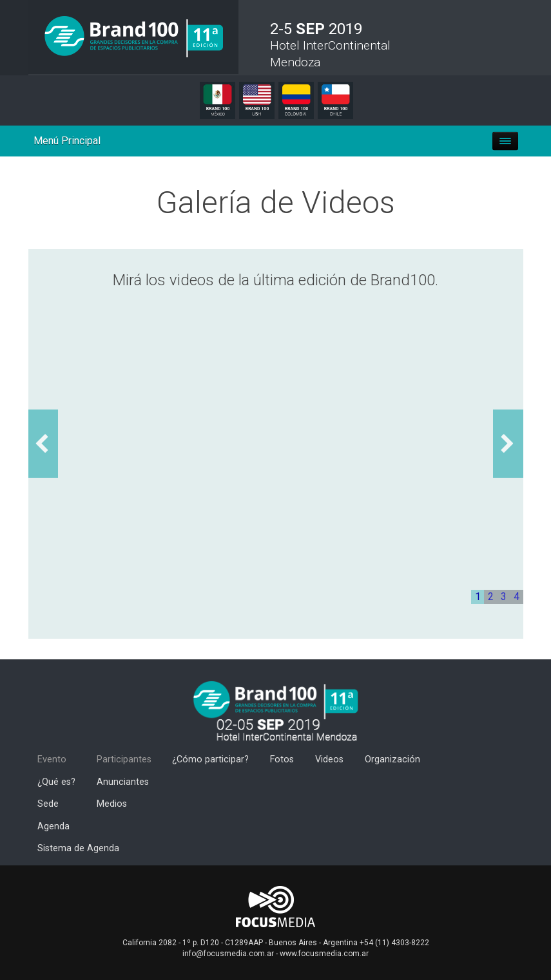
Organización (392, 759)
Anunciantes (123, 782)
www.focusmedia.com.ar (324, 954)
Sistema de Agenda (78, 848)
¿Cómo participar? (210, 759)
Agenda (53, 826)
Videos (329, 759)
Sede (48, 804)
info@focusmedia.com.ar (228, 954)
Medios (112, 804)
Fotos (282, 759)
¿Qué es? (56, 782)
